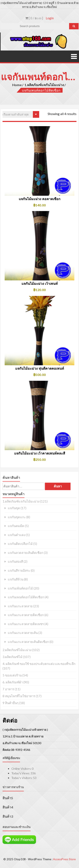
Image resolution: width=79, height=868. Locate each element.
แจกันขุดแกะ (17, 517)
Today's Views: (21, 773)
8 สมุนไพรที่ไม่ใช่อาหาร (19, 696)
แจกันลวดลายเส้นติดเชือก (25, 553)
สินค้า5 (8, 798)
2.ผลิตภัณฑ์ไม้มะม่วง (17, 650)
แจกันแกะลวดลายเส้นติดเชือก (28, 642)
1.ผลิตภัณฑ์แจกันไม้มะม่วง (44, 85)
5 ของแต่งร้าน (12, 675)
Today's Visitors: (22, 778)
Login (50, 18)
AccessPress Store (64, 859)
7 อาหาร (8, 689)
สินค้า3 (8, 816)
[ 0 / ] (34, 18)
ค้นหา (58, 486)
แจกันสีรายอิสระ (19, 571)
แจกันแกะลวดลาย (20, 606)
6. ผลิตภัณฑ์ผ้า (13, 682)
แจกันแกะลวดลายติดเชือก (26, 615)
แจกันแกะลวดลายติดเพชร (26, 624)
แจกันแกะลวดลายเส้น (23, 633)
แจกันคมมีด (16, 526)
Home (17, 85)
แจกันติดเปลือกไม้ (20, 544)
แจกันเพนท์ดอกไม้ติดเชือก (26, 597)
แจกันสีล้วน (16, 579)
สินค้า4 (8, 807)
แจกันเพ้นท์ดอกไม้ (20, 588)
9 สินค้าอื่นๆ (11, 703)
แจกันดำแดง (17, 535)
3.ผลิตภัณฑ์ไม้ (12, 657)
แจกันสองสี (15, 562)
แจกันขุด (14, 508)
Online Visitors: (22, 769)
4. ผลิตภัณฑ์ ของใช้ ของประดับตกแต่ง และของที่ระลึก (39, 664)
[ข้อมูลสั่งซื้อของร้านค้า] (21, 114)
